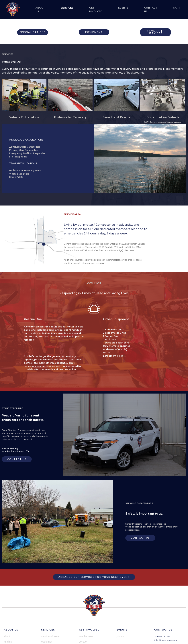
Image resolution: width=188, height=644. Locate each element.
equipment (47, 642)
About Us (40, 9)
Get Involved (96, 9)
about (7, 636)
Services (67, 8)
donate (83, 642)
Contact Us (151, 9)
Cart (177, 8)
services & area (50, 636)
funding (8, 642)
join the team (86, 636)
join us (120, 636)
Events (123, 8)
